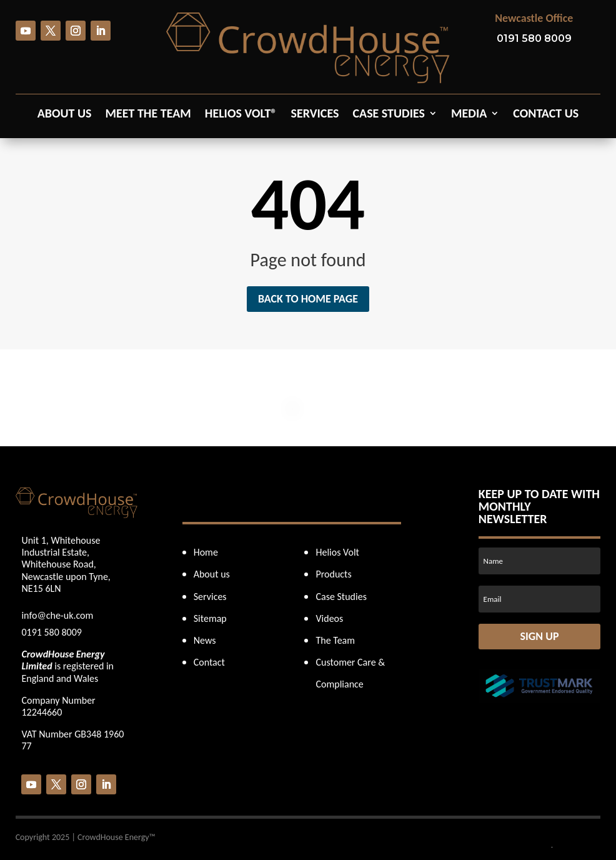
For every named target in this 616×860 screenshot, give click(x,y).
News (205, 640)
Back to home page (308, 299)
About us (65, 115)
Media (469, 115)
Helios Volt (337, 552)
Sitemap (210, 618)
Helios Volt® (241, 115)
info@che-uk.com (57, 615)
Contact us (546, 115)
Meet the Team (148, 115)
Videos (329, 618)
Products (333, 574)
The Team (335, 640)
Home (206, 552)
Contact (209, 662)
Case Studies (389, 115)
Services (315, 115)
